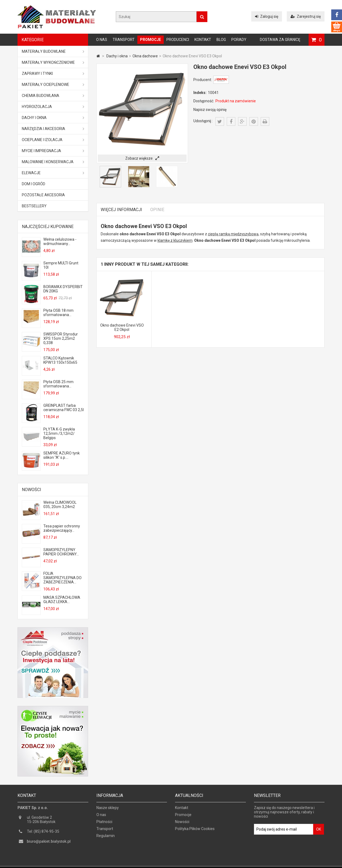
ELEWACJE (53, 173)
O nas (102, 40)
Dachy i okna (53, 118)
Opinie (157, 210)
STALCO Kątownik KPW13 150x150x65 (60, 360)
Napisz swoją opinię (210, 110)
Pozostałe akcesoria (43, 195)
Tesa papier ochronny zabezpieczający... (62, 528)
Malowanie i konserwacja (53, 162)
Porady (239, 40)
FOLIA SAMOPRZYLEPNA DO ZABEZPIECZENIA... (62, 578)
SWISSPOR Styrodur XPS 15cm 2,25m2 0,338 (61, 338)
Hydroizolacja (53, 107)
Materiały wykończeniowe (53, 62)
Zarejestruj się (306, 16)
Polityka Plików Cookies (195, 831)
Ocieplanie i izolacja (53, 140)
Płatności (104, 824)
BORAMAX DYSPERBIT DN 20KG (63, 289)
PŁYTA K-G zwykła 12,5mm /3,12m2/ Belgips (59, 433)
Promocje (151, 40)
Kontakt (203, 40)
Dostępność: (204, 101)
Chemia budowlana (53, 96)
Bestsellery (34, 206)
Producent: (203, 80)
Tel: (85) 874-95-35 (43, 834)
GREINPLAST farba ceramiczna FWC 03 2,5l (64, 408)
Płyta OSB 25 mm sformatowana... (58, 384)
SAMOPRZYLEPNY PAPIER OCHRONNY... (61, 552)
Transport (124, 40)
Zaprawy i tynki (53, 73)
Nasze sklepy (108, 810)
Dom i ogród (34, 184)
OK (319, 831)
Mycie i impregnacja (53, 151)
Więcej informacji (121, 210)
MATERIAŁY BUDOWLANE (53, 51)
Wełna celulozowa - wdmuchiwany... (60, 241)
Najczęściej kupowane (48, 227)
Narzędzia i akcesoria (53, 129)
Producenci (178, 40)
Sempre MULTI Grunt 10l (61, 265)
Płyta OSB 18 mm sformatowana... (58, 313)
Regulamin (106, 838)
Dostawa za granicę (280, 40)
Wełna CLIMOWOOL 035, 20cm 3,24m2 (60, 505)
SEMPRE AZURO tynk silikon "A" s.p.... (62, 455)
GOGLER (186, 863)
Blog (221, 40)
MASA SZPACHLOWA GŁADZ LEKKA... (62, 600)
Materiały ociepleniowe (53, 85)
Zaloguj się (267, 16)
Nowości (32, 490)
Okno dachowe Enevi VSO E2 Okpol (122, 327)
